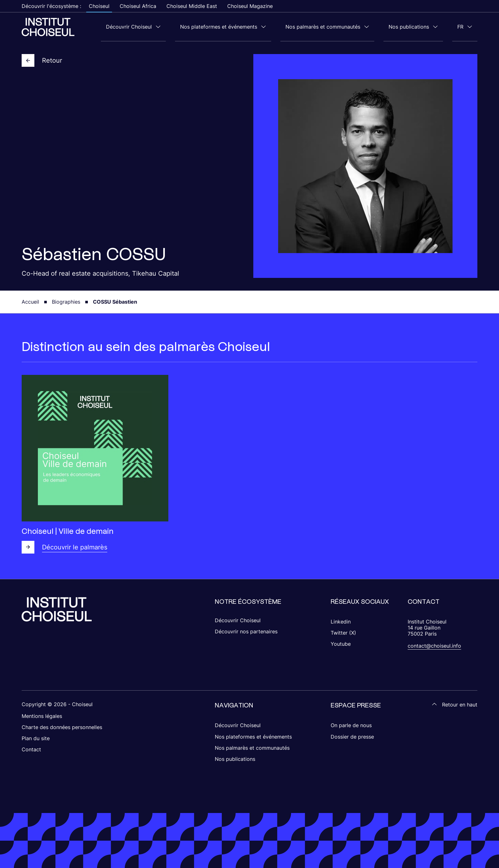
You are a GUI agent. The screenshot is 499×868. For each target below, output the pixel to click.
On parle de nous (351, 725)
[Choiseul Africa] (48, 27)
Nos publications (424, 27)
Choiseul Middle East (192, 6)
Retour (42, 60)
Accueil (30, 301)
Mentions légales (42, 716)
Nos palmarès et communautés (348, 27)
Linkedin (341, 621)
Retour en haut (455, 704)
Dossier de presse (352, 736)
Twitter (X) (343, 632)
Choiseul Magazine (250, 6)
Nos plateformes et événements (254, 27)
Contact (31, 749)
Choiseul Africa (138, 6)
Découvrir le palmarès (64, 547)
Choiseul (99, 6)
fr (465, 27)
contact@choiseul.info (434, 645)
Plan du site (36, 738)
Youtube (341, 644)
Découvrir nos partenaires (246, 631)
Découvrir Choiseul (175, 27)
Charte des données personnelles (62, 727)
